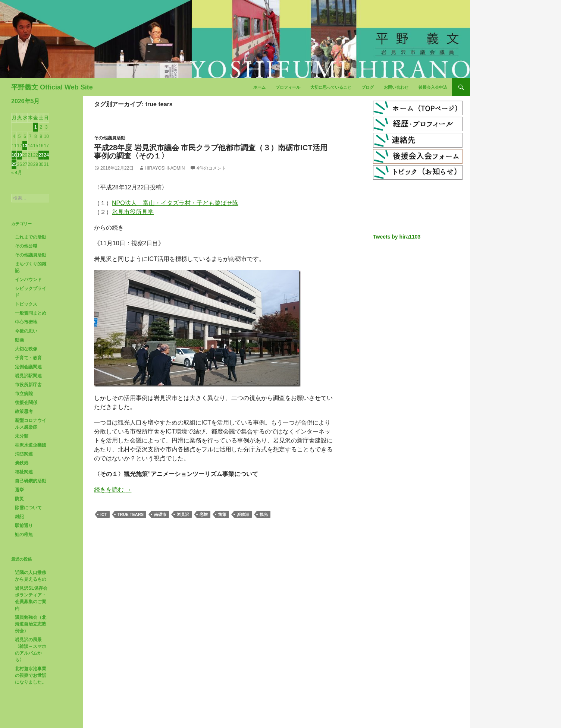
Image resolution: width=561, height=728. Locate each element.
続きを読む (113, 490)
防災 (19, 499)
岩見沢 (183, 514)
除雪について (28, 508)
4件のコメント (211, 168)
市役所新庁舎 (28, 385)
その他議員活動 (110, 138)
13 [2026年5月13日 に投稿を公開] (25, 146)
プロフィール (288, 87)
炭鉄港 (243, 514)
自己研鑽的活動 (31, 481)
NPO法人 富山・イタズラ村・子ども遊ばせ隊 (175, 203)
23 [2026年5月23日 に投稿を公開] (41, 155)
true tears (131, 514)
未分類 (22, 436)
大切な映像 (26, 349)
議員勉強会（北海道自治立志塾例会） (31, 624)
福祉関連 (24, 472)
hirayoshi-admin (165, 168)
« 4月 (17, 173)
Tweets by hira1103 (397, 237)
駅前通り (24, 526)
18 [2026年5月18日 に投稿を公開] (14, 155)
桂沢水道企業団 (31, 445)
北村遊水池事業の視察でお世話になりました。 (31, 675)
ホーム (259, 87)
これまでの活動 (31, 237)
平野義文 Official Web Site (52, 87)
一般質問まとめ (31, 313)
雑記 (19, 517)
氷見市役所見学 (133, 212)
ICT (104, 514)
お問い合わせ (396, 87)
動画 (19, 340)
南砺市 (160, 514)
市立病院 (24, 394)
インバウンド (28, 280)
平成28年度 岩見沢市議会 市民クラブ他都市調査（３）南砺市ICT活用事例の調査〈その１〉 (211, 152)
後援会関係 (26, 403)
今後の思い (26, 331)
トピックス (26, 304)
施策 (222, 514)
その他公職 (26, 246)
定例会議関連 (28, 367)
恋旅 (204, 514)
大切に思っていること (331, 87)
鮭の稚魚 (24, 535)
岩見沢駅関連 (28, 376)
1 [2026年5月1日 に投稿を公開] (36, 127)
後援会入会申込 (433, 87)
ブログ (368, 87)
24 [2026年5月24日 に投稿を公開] (46, 155)
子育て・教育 (28, 358)
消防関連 (24, 454)
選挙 (19, 490)
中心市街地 (26, 322)
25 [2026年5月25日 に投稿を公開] (14, 164)
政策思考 (24, 412)
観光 (264, 514)
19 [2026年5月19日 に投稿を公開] (19, 155)
